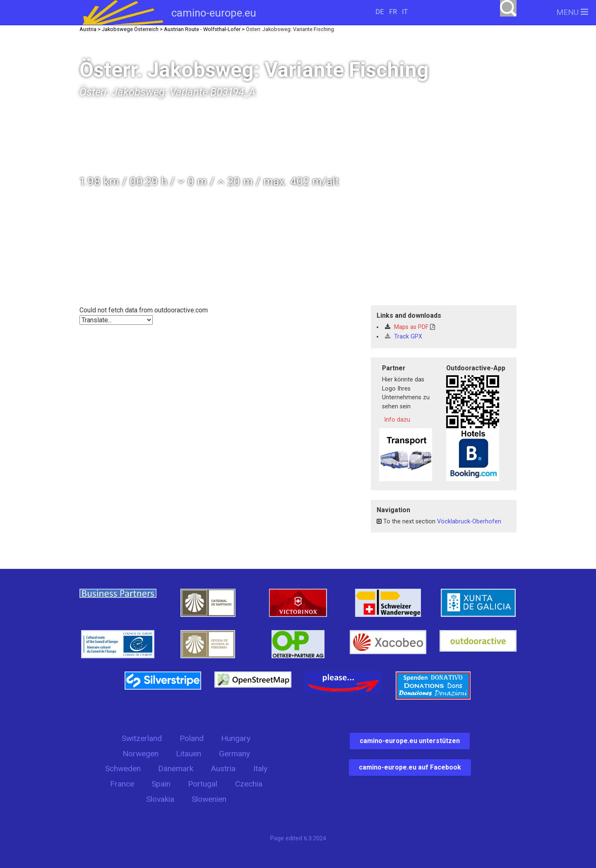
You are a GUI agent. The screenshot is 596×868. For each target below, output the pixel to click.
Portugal (203, 784)
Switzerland (142, 738)
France (122, 784)
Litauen (189, 754)
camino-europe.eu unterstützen (410, 741)
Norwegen (141, 754)
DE (380, 12)
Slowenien (209, 799)
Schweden (123, 768)
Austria (223, 768)
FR (393, 12)
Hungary (236, 738)
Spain (161, 784)
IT (405, 12)
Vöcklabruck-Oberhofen (469, 522)
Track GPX (404, 337)
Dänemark (176, 768)
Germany (234, 754)
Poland (192, 738)
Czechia (249, 784)
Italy (260, 768)
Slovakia (160, 799)
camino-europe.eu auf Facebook (410, 767)
